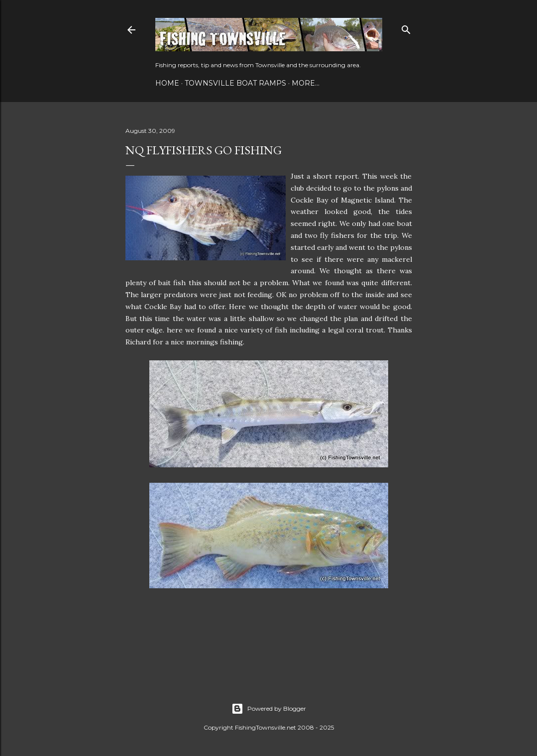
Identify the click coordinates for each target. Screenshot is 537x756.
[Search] (406, 28)
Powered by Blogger (269, 709)
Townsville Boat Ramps (235, 83)
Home (167, 83)
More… (306, 83)
